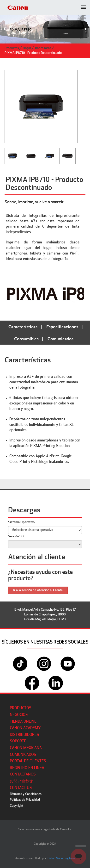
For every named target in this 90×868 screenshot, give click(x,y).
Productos (12, 48)
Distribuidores (24, 735)
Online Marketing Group (62, 858)
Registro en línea (27, 768)
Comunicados (60, 339)
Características (23, 327)
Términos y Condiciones (26, 794)
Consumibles (26, 339)
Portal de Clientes (28, 761)
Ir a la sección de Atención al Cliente (38, 590)
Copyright (17, 806)
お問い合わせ (21, 781)
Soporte (18, 741)
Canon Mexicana (26, 748)
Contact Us (21, 788)
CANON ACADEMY (25, 728)
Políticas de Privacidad (25, 800)
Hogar (27, 48)
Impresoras (43, 48)
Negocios (19, 715)
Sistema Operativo (21, 522)
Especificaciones (62, 327)
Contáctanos (23, 775)
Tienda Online (23, 722)
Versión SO (16, 536)
